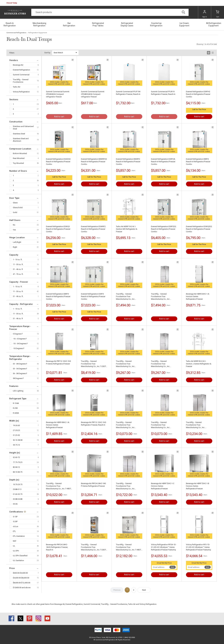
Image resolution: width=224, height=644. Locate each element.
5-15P (15, 517)
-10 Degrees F (19, 348)
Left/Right (17, 242)
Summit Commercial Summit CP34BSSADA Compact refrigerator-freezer (93, 94)
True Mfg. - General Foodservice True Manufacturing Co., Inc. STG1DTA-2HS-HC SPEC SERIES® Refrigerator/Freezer (128, 297)
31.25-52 (16, 435)
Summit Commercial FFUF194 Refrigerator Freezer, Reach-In (128, 93)
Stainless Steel (19, 134)
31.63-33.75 (18, 494)
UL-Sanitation (18, 560)
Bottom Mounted (20, 153)
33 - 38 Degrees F (20, 364)
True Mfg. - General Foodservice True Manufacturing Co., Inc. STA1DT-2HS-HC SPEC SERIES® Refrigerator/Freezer (129, 364)
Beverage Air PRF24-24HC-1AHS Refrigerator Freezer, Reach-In (57, 547)
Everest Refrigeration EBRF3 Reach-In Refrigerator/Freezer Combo (58, 296)
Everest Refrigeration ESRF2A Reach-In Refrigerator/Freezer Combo (163, 162)
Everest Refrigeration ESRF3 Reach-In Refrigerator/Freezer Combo (93, 296)
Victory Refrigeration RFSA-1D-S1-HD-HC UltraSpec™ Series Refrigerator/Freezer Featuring (164, 547)
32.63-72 (16, 457)
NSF (15, 541)
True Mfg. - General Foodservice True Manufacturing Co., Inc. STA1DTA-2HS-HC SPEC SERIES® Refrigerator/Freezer (163, 364)
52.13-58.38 (18, 440)
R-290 (15, 408)
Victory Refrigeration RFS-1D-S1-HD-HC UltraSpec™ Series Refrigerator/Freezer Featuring (198, 547)
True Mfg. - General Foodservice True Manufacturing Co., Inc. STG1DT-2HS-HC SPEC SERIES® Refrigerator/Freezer (164, 297)
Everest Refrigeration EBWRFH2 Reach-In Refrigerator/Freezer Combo (94, 162)
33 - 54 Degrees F (20, 369)
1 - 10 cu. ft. (18, 260)
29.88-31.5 (17, 489)
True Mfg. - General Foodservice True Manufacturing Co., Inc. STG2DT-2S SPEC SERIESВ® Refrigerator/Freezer (197, 425)
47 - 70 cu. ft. (18, 274)
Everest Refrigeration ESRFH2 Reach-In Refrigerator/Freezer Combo (198, 94)
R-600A (16, 413)
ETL (14, 531)
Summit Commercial (21, 75)
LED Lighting (18, 391)
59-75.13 (16, 445)
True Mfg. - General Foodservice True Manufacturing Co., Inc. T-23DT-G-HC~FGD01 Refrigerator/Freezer (94, 547)
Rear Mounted (19, 158)
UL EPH (16, 551)
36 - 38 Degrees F (20, 373)
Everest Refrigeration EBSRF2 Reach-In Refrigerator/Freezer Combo (128, 162)
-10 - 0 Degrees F (20, 339)
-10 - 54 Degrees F (20, 344)
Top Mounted (18, 163)
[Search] (110, 12)
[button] (12, 3)
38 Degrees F (18, 378)
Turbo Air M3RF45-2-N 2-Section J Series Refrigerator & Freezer (199, 364)
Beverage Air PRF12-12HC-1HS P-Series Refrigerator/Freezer (58, 362)
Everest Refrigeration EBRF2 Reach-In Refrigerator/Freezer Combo (198, 162)
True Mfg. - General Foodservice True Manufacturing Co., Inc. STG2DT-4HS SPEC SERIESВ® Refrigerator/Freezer (128, 486)
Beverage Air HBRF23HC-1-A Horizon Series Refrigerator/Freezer (198, 296)
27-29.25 (16, 430)
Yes (14, 230)
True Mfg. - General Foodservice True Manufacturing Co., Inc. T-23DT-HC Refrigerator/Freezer (94, 364)
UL (14, 546)
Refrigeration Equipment (38, 33)
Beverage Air (18, 65)
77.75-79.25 (18, 462)
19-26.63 (16, 425)
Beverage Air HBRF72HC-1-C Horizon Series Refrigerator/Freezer (163, 486)
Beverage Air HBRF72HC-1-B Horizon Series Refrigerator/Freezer (198, 486)
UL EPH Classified (20, 556)
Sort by (47, 53)
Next (144, 590)
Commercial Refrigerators (16, 33)
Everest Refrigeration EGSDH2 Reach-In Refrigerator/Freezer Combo (58, 162)
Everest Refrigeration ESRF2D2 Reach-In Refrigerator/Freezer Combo (164, 229)
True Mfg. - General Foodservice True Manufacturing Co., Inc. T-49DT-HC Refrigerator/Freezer (59, 486)
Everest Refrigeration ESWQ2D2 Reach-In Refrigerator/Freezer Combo (199, 229)
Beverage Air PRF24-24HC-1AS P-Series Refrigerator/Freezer (93, 485)
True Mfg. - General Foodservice (21, 81)
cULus (15, 526)
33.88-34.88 (18, 499)
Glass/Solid (18, 208)
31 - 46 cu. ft (18, 269)
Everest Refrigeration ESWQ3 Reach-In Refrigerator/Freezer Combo (58, 229)
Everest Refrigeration (21, 70)
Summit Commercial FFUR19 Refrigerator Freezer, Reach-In (163, 93)
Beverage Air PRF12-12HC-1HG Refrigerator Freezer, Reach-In (94, 424)
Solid (15, 212)
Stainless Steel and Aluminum (21, 140)
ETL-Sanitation (19, 536)
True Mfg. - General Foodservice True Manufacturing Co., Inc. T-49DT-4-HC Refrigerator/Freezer (129, 547)
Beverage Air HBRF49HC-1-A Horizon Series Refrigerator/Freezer (58, 425)
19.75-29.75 (18, 484)
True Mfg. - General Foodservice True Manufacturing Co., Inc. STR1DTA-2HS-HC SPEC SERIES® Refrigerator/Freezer (128, 425)
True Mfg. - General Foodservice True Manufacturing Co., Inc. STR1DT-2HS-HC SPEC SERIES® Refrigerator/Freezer (164, 425)
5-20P (15, 522)
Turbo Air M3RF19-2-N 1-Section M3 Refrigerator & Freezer (127, 229)
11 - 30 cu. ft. (18, 264)
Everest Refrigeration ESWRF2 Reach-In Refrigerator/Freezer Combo (93, 229)
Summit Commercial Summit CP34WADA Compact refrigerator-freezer (58, 94)
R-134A (16, 403)
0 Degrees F (18, 334)
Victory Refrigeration (21, 92)
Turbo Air (17, 87)
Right (15, 247)
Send (173, 567)
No (14, 225)
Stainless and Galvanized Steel (23, 128)
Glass (15, 203)
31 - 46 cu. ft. (18, 296)
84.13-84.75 (18, 472)
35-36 (15, 504)
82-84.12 (16, 467)
